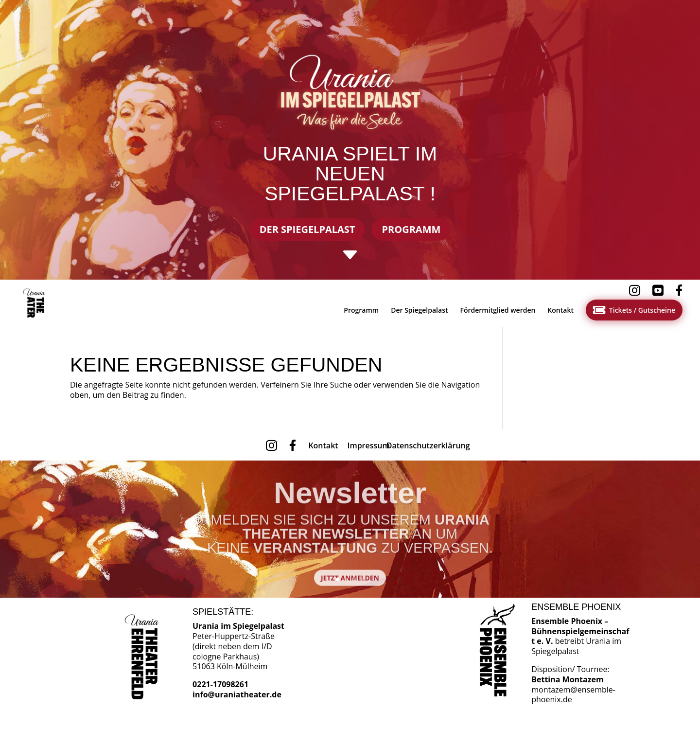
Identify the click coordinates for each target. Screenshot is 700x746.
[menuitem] (36, 303)
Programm (411, 229)
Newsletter (350, 501)
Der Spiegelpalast (307, 229)
